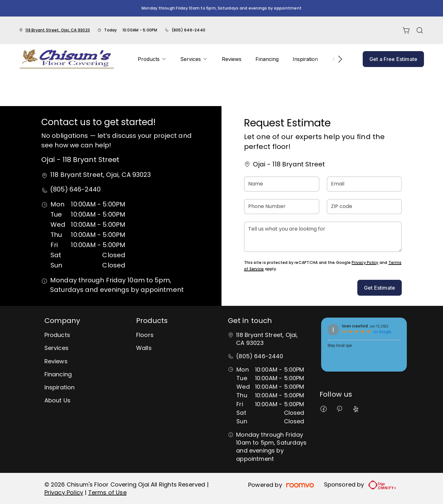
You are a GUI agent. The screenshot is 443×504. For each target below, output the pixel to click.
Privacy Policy (365, 262)
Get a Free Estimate (393, 59)
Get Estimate (380, 288)
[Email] (364, 184)
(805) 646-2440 (188, 30)
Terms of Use (107, 492)
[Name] (282, 184)
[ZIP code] (364, 207)
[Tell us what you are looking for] (323, 237)
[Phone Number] (282, 207)
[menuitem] (152, 59)
